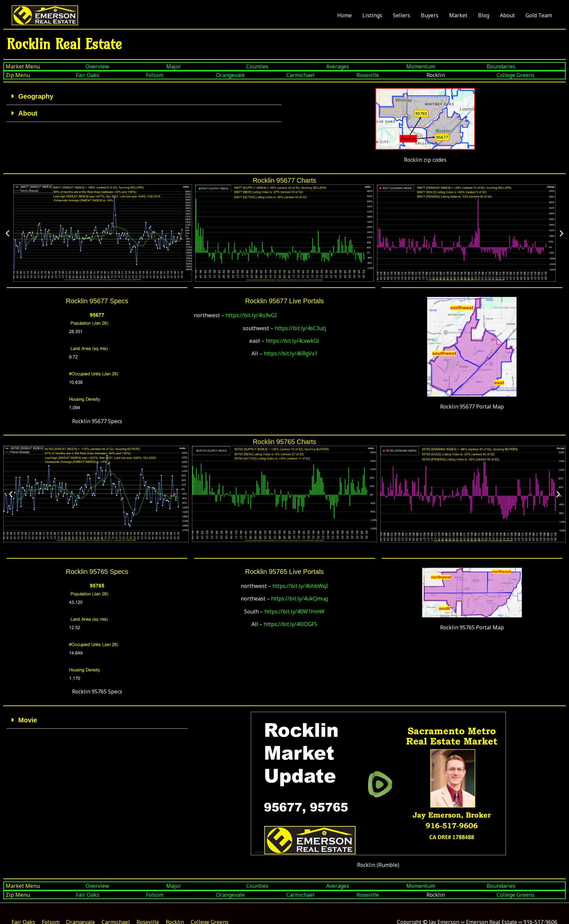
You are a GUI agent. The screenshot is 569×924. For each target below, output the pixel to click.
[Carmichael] (320, 75)
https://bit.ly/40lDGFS (290, 624)
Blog (484, 15)
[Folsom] (179, 75)
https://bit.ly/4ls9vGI (251, 315)
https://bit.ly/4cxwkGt (292, 341)
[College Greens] (530, 75)
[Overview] (124, 66)
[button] (144, 96)
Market (458, 15)
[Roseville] (390, 75)
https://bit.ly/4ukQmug (299, 599)
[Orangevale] (249, 75)
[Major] (204, 66)
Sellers (402, 15)
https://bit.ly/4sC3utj (300, 328)
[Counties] (284, 66)
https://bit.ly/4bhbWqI (300, 586)
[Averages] (365, 66)
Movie (28, 720)
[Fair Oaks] (109, 75)
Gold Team (539, 15)
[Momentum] (445, 66)
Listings (372, 15)
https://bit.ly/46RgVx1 (291, 353)
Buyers (430, 15)
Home (344, 15)
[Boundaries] (525, 66)
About (507, 15)
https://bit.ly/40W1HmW (294, 611)
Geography (36, 96)
